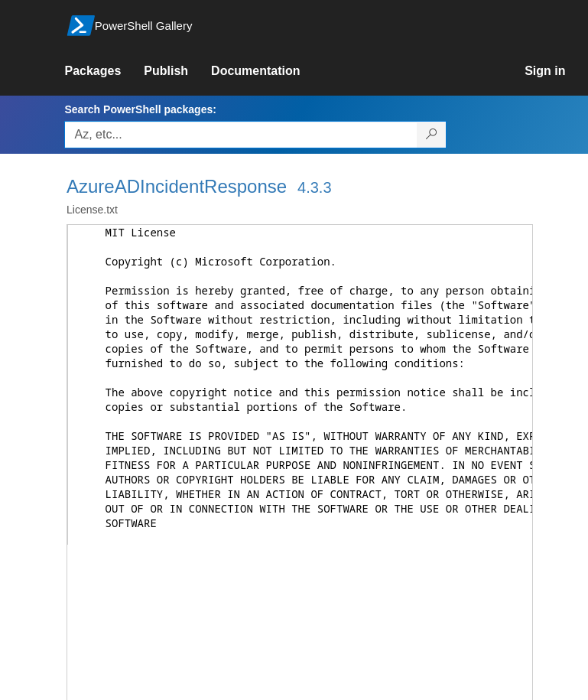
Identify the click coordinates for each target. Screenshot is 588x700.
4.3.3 (314, 187)
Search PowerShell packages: (140, 109)
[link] (104, 71)
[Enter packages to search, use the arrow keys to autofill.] (241, 135)
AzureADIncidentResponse (177, 186)
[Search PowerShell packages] (432, 135)
